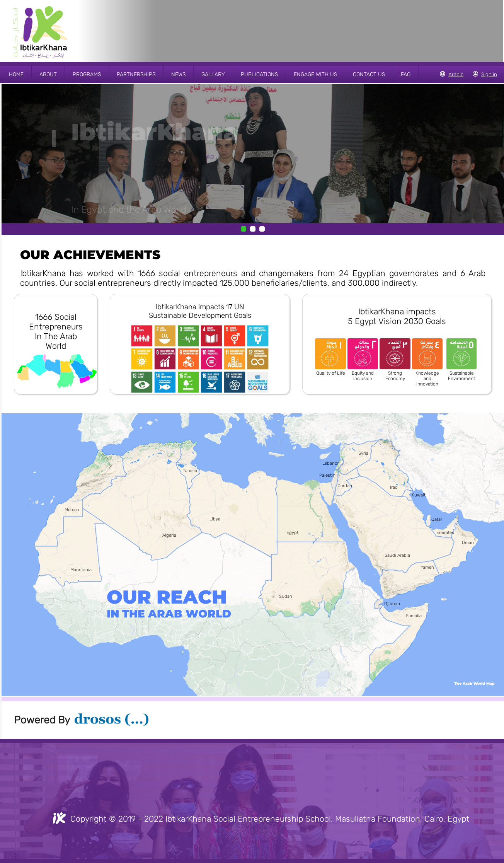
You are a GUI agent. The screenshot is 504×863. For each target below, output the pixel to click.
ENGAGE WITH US (315, 74)
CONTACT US (369, 74)
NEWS (178, 74)
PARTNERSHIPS (136, 74)
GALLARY (213, 74)
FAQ (406, 74)
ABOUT (48, 74)
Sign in (489, 74)
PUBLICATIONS (259, 74)
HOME (16, 74)
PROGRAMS (87, 74)
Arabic (456, 74)
